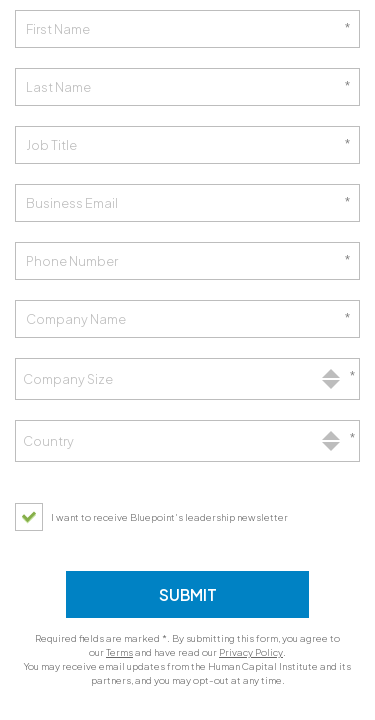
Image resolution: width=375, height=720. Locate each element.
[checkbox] (156, 517)
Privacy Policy (251, 652)
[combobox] (187, 379)
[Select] (187, 379)
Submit (188, 594)
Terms (119, 652)
